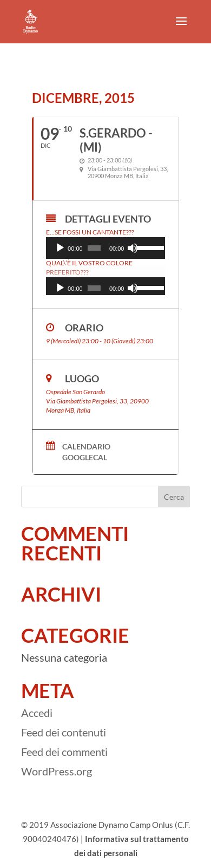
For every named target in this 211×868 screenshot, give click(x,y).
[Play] (60, 248)
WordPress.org (57, 771)
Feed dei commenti (64, 752)
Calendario (86, 447)
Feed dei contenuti (64, 732)
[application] (105, 248)
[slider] (94, 248)
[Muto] (133, 248)
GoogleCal (85, 458)
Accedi (37, 713)
